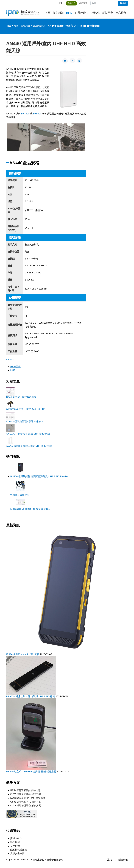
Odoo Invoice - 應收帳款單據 (21, 397)
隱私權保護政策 (19, 849)
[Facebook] (62, 3)
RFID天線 (15, 366)
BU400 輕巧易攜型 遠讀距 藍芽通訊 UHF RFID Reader (39, 476)
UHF (13, 370)
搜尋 (123, 3)
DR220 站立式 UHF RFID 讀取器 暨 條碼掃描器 (31, 771)
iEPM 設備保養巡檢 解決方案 (26, 794)
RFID (69, 13)
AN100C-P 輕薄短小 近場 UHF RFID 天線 (28, 433)
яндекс (10, 359)
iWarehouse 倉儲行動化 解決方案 (28, 797)
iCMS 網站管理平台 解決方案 (26, 805)
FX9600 (37, 114)
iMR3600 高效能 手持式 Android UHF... (27, 409)
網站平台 (108, 13)
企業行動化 (81, 13)
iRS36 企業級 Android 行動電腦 (23, 654)
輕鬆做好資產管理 (20, 494)
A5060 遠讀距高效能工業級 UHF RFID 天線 (29, 445)
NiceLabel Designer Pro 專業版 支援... (30, 508)
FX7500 (25, 114)
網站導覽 (84, 3)
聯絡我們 (73, 3)
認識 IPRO (16, 838)
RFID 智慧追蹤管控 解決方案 (26, 790)
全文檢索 (15, 845)
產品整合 (121, 13)
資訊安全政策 (17, 853)
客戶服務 (15, 842)
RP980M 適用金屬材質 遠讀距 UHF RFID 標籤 (31, 696)
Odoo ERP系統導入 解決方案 (26, 801)
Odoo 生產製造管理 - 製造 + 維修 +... (26, 421)
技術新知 (58, 13)
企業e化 (95, 13)
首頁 (48, 13)
